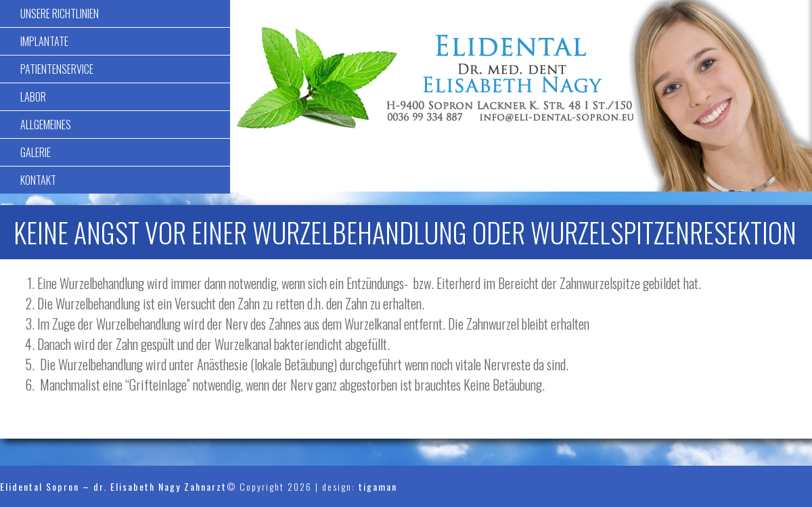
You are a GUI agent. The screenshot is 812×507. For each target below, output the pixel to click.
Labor (33, 97)
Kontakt (38, 180)
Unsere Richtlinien (60, 14)
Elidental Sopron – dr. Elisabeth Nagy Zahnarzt (113, 486)
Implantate (44, 41)
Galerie (36, 152)
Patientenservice (57, 69)
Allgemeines (46, 125)
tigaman (378, 486)
